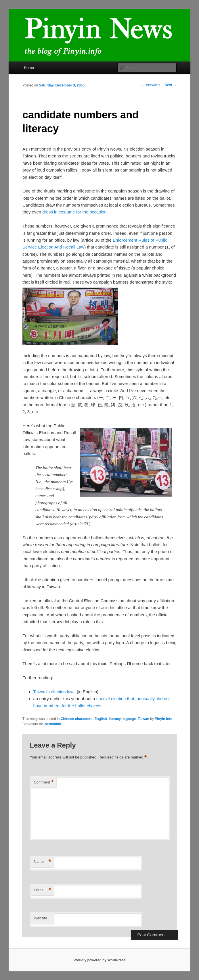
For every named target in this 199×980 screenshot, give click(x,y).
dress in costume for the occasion (74, 212)
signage (129, 719)
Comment (44, 782)
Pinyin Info (163, 719)
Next (171, 85)
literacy (115, 719)
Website (40, 918)
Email (42, 890)
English (101, 719)
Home (29, 68)
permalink (53, 724)
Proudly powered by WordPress (99, 960)
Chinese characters (77, 719)
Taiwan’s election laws (54, 692)
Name (42, 862)
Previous (151, 85)
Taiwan (143, 719)
